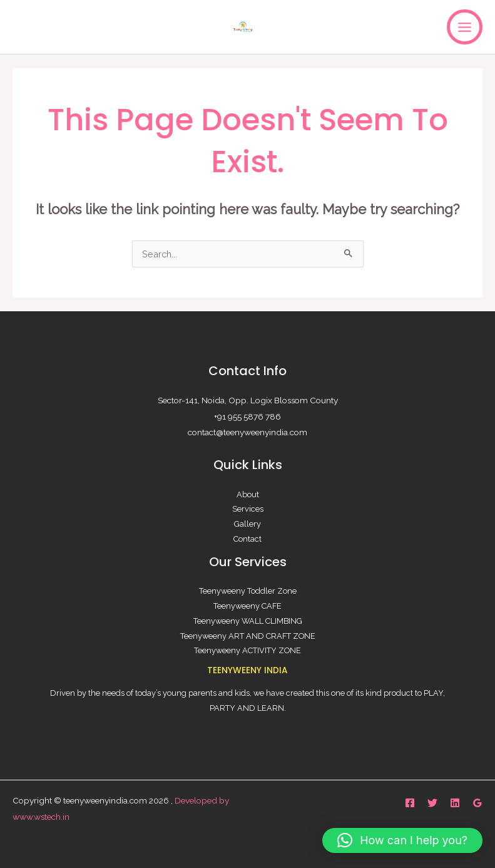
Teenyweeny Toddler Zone (248, 591)
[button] (402, 840)
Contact (247, 539)
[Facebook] (410, 803)
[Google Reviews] (477, 803)
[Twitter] (432, 803)
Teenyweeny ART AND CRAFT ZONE (248, 636)
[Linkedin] (455, 803)
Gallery (247, 524)
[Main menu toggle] (465, 27)
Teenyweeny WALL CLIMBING (248, 621)
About (248, 494)
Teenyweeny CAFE (247, 606)
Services (248, 509)
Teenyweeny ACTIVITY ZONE (247, 650)
